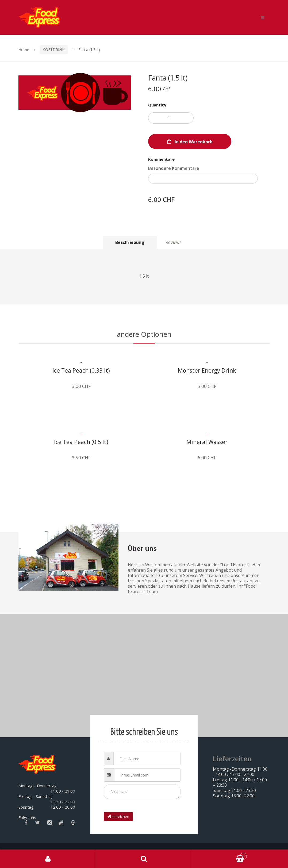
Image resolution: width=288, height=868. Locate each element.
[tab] (130, 242)
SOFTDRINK (54, 50)
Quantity (157, 105)
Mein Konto (48, 859)
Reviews (174, 242)
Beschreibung (130, 242)
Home (24, 50)
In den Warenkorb (194, 142)
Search (144, 859)
